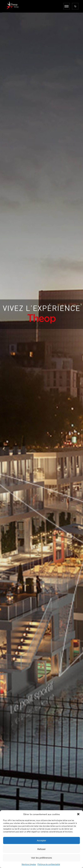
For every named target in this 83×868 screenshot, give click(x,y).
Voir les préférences (41, 858)
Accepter (41, 840)
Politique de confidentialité (49, 864)
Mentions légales (29, 864)
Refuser (41, 849)
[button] (78, 814)
